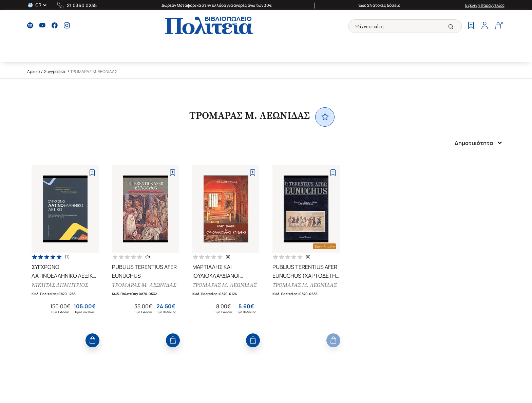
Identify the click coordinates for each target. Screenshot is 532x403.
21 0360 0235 (82, 5)
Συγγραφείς (55, 71)
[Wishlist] (471, 26)
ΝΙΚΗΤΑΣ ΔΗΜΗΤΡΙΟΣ (60, 285)
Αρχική (34, 71)
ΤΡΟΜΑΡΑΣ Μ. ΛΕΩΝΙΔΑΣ (144, 285)
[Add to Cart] (92, 340)
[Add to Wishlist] (92, 173)
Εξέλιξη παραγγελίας (485, 5)
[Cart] (498, 26)
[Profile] (484, 26)
